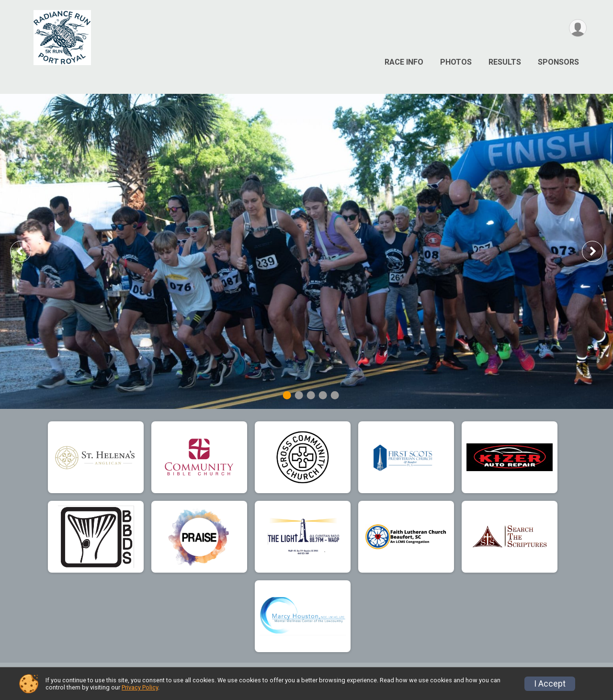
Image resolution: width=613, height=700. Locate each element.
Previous (27, 251)
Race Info (404, 62)
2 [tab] (299, 395)
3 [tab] (311, 395)
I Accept (550, 684)
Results (505, 62)
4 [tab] (323, 395)
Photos (456, 62)
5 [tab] (335, 395)
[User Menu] (578, 28)
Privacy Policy (140, 687)
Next (600, 251)
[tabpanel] (306, 251)
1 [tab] (287, 395)
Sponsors (558, 62)
